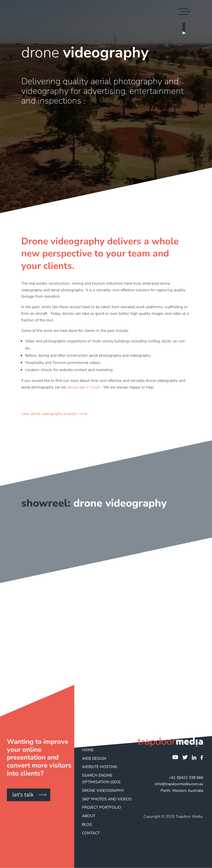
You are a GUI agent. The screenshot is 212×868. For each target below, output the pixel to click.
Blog (87, 825)
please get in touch (84, 387)
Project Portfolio (102, 807)
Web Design (94, 759)
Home (88, 750)
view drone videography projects (49, 414)
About (89, 816)
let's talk (23, 795)
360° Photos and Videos (107, 799)
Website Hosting (100, 767)
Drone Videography (103, 791)
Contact (91, 833)
